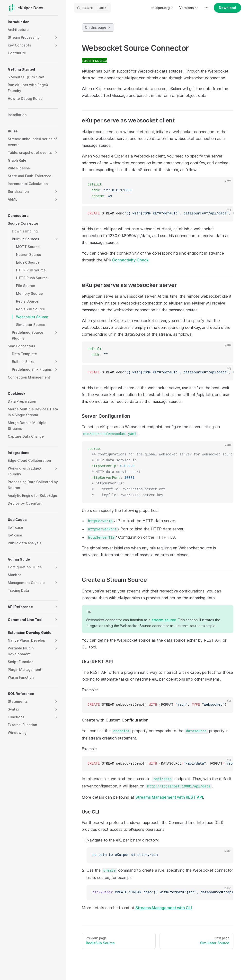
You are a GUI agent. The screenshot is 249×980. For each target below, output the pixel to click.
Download (227, 8)
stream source (164, 620)
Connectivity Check (130, 260)
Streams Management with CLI (164, 908)
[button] (56, 37)
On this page (98, 28)
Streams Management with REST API (169, 797)
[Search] (92, 8)
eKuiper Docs (26, 8)
